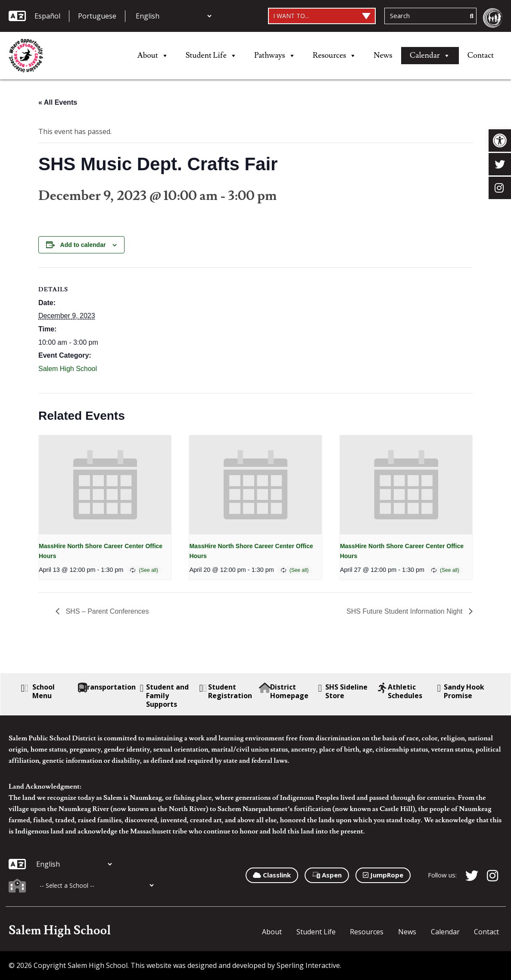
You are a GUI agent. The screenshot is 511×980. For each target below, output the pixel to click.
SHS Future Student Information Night (405, 611)
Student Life (211, 56)
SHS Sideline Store (343, 691)
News (383, 55)
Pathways (275, 56)
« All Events (58, 102)
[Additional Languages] (173, 16)
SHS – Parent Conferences (106, 611)
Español (47, 16)
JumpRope (383, 875)
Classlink (272, 875)
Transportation (108, 687)
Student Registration (226, 691)
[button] (500, 140)
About (153, 56)
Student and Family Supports (164, 696)
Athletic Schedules (400, 691)
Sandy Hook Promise (461, 691)
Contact (481, 55)
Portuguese (97, 16)
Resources (335, 56)
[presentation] (105, 485)
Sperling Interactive (308, 965)
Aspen (327, 875)
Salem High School (68, 369)
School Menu (38, 691)
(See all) (148, 570)
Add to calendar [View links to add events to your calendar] (83, 245)
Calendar (430, 56)
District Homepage (284, 691)
